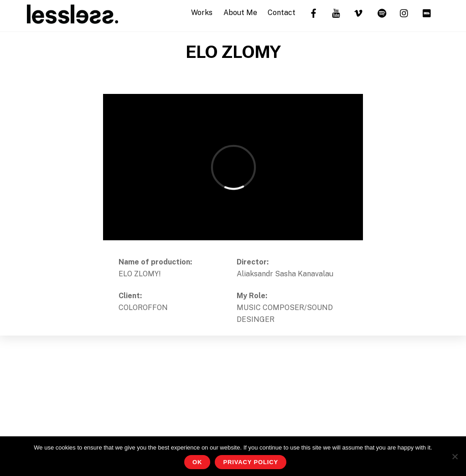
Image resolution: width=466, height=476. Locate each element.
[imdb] (427, 12)
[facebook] (313, 12)
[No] (455, 456)
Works (202, 13)
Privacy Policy (251, 462)
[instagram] (404, 12)
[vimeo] (359, 12)
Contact (282, 13)
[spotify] (382, 12)
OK (197, 462)
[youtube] (336, 12)
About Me (240, 13)
